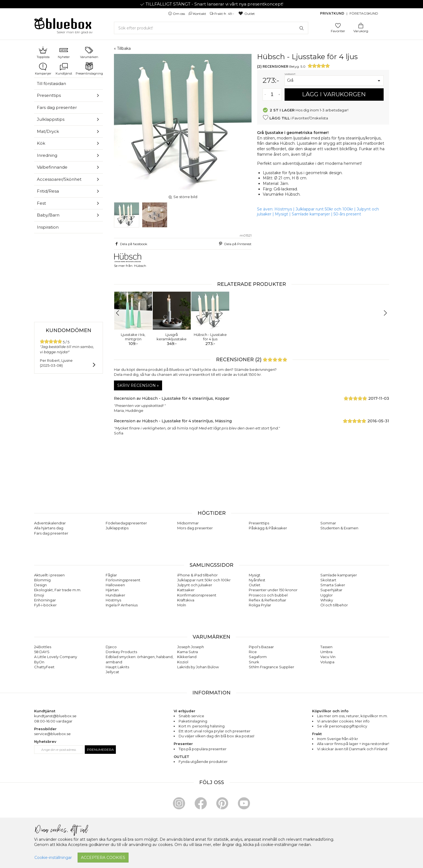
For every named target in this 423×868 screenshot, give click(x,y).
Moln (182, 605)
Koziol (183, 662)
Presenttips (49, 95)
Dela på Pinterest (235, 244)
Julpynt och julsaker (195, 585)
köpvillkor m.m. (374, 716)
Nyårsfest (257, 580)
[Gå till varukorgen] (361, 25)
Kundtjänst (64, 69)
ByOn (39, 662)
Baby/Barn (48, 215)
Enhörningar (45, 600)
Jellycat (112, 672)
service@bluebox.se (52, 734)
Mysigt (282, 214)
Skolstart (328, 580)
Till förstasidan (51, 83)
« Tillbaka (122, 48)
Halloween (115, 585)
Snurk (254, 662)
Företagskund (364, 13)
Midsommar (188, 523)
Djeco (111, 647)
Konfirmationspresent (197, 595)
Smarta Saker (333, 585)
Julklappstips (51, 119)
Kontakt (198, 14)
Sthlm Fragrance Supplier (271, 667)
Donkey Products (121, 652)
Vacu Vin (328, 657)
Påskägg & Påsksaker (268, 528)
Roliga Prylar (260, 605)
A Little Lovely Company (56, 657)
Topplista (43, 52)
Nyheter (64, 52)
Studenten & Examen (339, 528)
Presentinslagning (89, 69)
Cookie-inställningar (53, 858)
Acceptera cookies (103, 858)
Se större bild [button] (183, 197)
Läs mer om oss (331, 716)
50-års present (347, 214)
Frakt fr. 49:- (222, 14)
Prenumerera (100, 750)
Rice (253, 652)
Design (40, 585)
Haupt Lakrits (117, 667)
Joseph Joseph (191, 647)
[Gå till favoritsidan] (338, 25)
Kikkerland (187, 657)
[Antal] (272, 95)
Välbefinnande (52, 167)
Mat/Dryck (48, 131)
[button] (120, 313)
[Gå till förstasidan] (63, 25)
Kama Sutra (188, 652)
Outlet (246, 14)
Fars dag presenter (57, 107)
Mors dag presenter (195, 528)
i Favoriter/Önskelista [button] (295, 118)
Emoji (39, 595)
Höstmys (283, 209)
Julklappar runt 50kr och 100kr (325, 209)
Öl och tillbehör (334, 605)
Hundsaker (115, 595)
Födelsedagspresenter (126, 523)
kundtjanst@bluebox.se (55, 716)
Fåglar (111, 575)
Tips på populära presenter (203, 749)
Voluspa (327, 662)
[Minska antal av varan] (265, 95)
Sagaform (258, 657)
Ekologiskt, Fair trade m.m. (58, 590)
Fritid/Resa (48, 191)
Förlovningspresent (123, 580)
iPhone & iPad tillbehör (197, 575)
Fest (41, 203)
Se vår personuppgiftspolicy (342, 726)
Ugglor (327, 595)
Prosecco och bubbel (268, 595)
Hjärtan (112, 590)
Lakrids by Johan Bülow (198, 667)
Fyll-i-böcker (45, 605)
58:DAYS (42, 652)
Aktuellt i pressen (49, 575)
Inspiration (48, 227)
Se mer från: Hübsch (130, 260)
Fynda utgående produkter (203, 762)
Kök (41, 143)
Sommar (328, 523)
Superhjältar (331, 590)
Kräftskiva (186, 600)
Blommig (42, 580)
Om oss (177, 14)
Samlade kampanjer (311, 214)
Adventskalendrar (50, 523)
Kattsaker (186, 590)
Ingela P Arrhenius (122, 605)
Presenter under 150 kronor (273, 590)
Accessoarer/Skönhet (59, 179)
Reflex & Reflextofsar (268, 600)
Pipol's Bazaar (261, 647)
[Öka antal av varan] (279, 95)
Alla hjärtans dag (49, 528)
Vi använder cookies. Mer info (343, 721)
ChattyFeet (44, 667)
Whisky (327, 600)
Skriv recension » (138, 385)
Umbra (326, 652)
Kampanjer (43, 69)
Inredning (47, 155)
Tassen (326, 647)
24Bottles (43, 647)
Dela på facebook (131, 244)
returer (353, 716)
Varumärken (89, 52)
